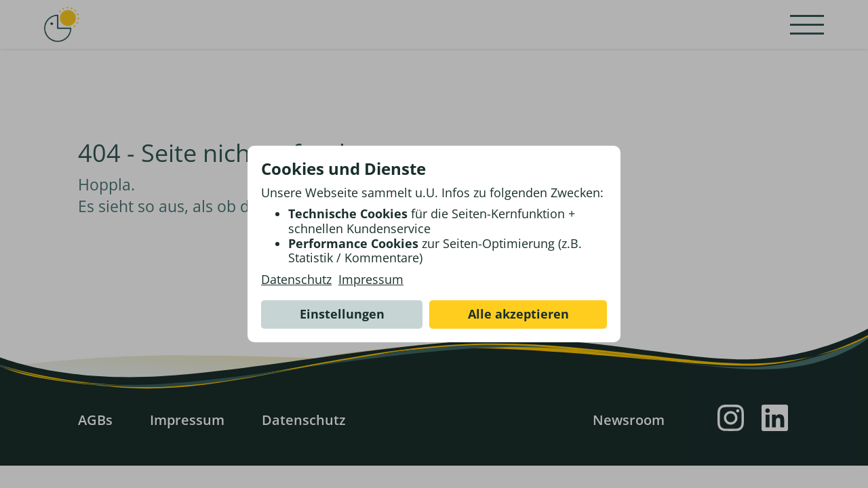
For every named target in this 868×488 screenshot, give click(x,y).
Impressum (371, 280)
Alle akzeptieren (518, 314)
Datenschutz (296, 280)
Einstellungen (342, 314)
